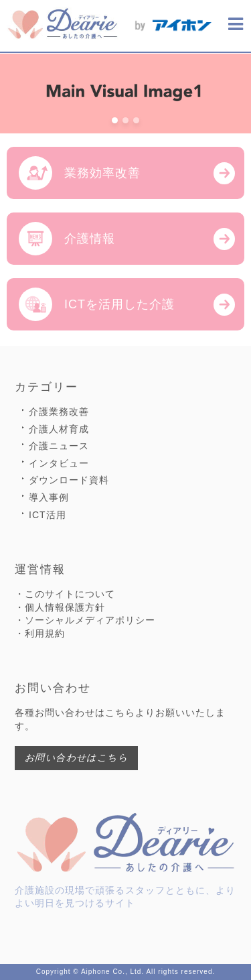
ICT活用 (48, 515)
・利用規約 (40, 633)
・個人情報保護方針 (60, 607)
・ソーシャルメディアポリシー (85, 620)
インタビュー (59, 463)
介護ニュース (59, 446)
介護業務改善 (59, 412)
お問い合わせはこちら (76, 757)
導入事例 (49, 497)
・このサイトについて (65, 594)
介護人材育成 (59, 429)
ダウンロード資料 (69, 480)
